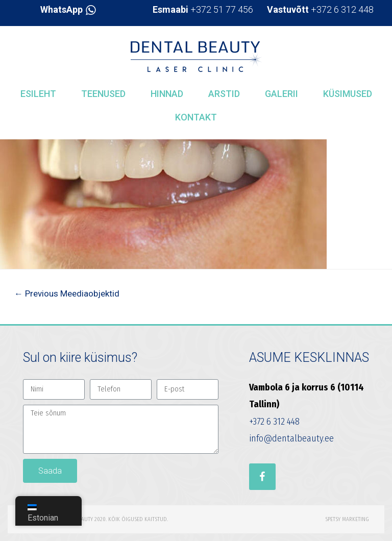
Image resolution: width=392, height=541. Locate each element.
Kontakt (196, 117)
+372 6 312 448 (320, 9)
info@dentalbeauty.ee (291, 438)
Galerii (281, 94)
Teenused (103, 94)
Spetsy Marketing (347, 519)
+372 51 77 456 (203, 9)
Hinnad (167, 94)
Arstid (224, 94)
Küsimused (348, 94)
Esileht (38, 94)
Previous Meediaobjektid (67, 293)
